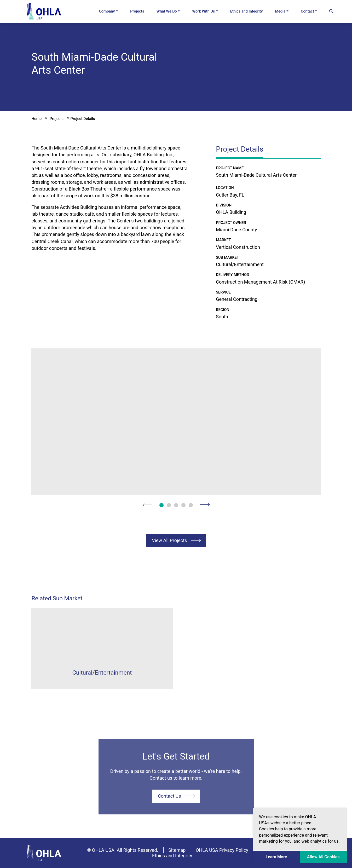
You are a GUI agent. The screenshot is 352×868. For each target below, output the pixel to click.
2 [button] (169, 505)
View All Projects (169, 540)
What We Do (167, 11)
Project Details (83, 119)
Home (36, 119)
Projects (137, 11)
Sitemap (177, 850)
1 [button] (161, 505)
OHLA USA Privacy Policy (222, 850)
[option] (176, 422)
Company (107, 11)
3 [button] (176, 505)
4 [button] (183, 505)
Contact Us (169, 796)
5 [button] (191, 505)
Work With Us (204, 11)
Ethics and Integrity (247, 11)
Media (280, 11)
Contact (307, 11)
